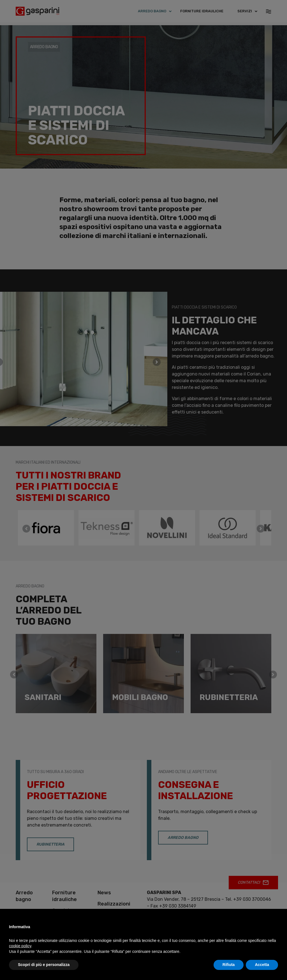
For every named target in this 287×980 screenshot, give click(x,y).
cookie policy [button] (20, 946)
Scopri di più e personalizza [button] (44, 965)
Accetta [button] (262, 965)
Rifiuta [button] (229, 965)
